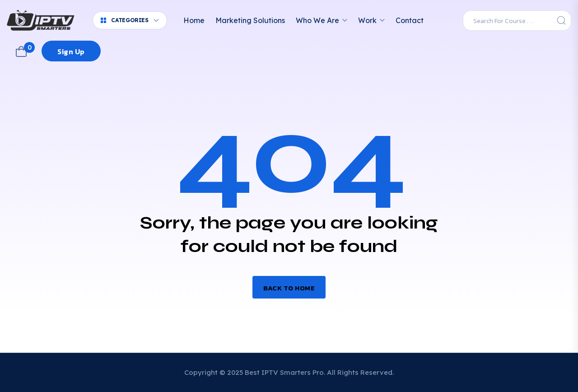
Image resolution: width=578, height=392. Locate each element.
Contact (410, 20)
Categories (125, 20)
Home (194, 20)
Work (367, 20)
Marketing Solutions (250, 20)
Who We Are (317, 20)
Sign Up (71, 51)
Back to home (289, 288)
